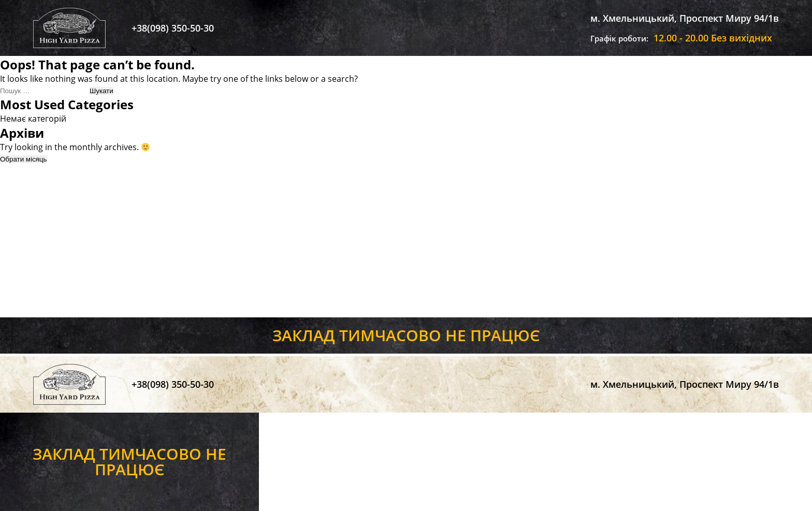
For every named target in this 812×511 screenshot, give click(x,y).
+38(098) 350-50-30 (173, 28)
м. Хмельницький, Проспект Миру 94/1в (685, 18)
